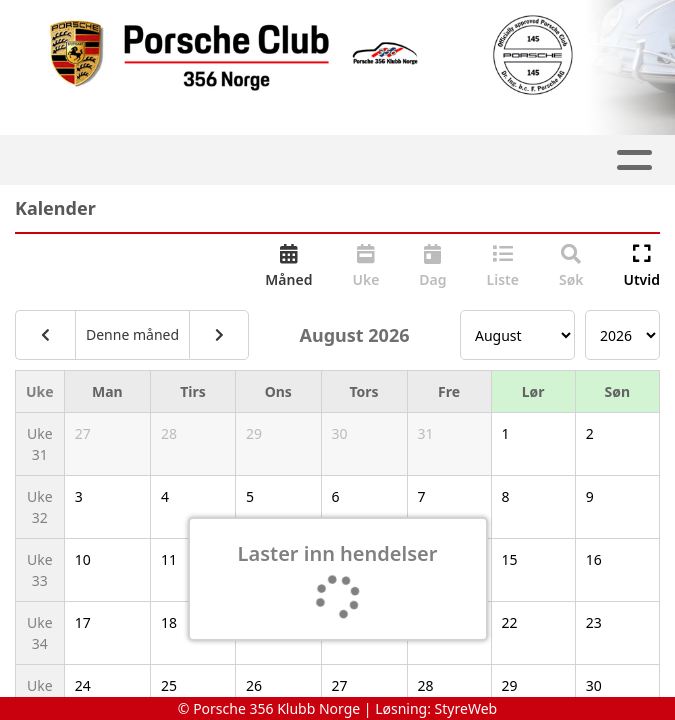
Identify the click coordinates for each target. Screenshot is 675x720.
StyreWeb (466, 708)
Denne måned (132, 334)
